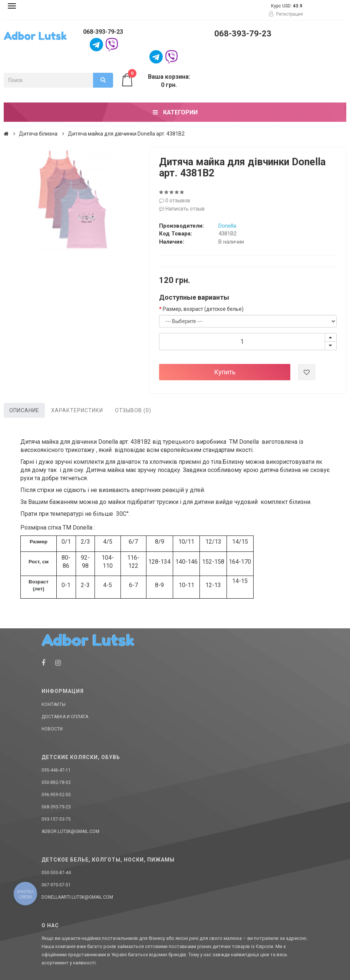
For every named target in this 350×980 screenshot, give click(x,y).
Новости (52, 729)
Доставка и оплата (65, 717)
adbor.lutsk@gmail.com (70, 831)
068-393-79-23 (103, 32)
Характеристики (77, 410)
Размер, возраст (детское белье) (203, 309)
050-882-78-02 (56, 782)
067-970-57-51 (56, 885)
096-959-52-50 (56, 795)
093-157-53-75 (56, 819)
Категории (175, 112)
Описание (24, 410)
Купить (225, 372)
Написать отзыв (182, 209)
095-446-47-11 (56, 770)
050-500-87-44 (56, 873)
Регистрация (286, 14)
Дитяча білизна (38, 134)
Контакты (54, 704)
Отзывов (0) (133, 410)
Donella (227, 226)
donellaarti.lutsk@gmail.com (77, 897)
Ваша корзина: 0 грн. (155, 81)
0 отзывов (175, 201)
